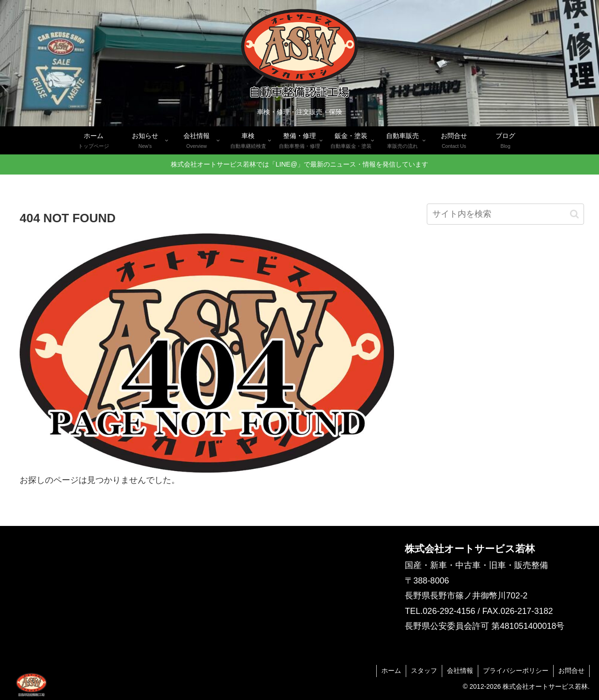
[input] (505, 214)
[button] (574, 214)
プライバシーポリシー (516, 671)
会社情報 (460, 671)
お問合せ (571, 671)
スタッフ (424, 671)
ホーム (391, 671)
